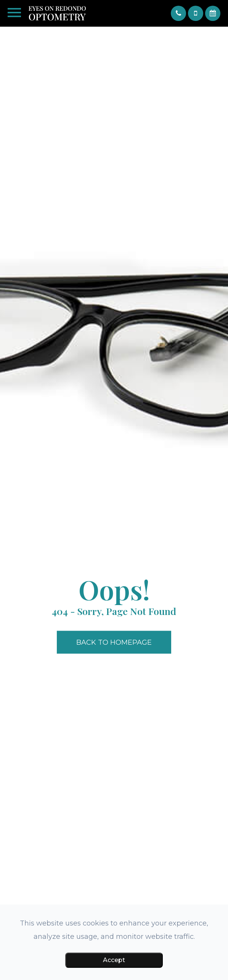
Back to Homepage (114, 642)
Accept (114, 960)
